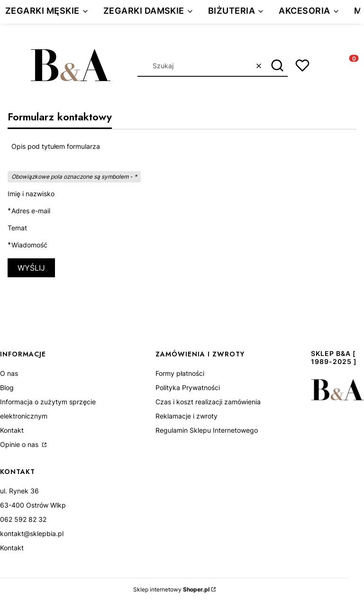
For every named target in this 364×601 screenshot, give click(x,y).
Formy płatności (180, 373)
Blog (7, 387)
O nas (9, 373)
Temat (17, 228)
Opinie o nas (20, 444)
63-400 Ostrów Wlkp (33, 505)
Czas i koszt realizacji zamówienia (208, 402)
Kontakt (12, 430)
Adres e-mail (31, 211)
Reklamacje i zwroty (187, 416)
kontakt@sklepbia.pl (32, 533)
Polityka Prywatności (188, 387)
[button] (277, 66)
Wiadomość (29, 245)
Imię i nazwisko (31, 194)
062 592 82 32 (23, 519)
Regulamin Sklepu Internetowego (207, 430)
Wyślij (31, 268)
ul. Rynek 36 (19, 491)
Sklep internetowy (171, 589)
